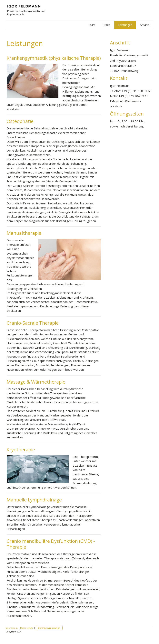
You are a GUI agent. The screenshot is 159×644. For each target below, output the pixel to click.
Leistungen (125, 25)
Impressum (12, 628)
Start (92, 25)
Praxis (107, 25)
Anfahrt (145, 25)
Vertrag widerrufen (49, 628)
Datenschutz (27, 628)
